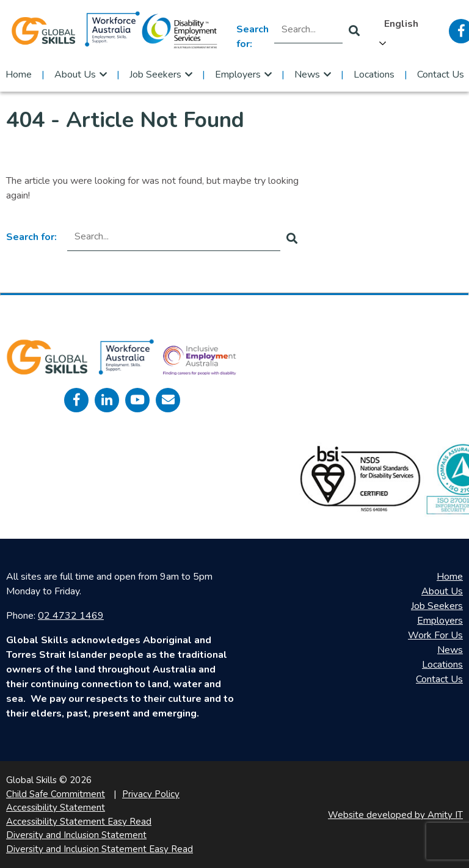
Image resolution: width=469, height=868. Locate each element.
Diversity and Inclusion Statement (76, 835)
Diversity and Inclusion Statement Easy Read (100, 849)
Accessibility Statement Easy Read (79, 822)
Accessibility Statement (56, 808)
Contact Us (441, 75)
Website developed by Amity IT (395, 815)
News (307, 75)
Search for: (253, 37)
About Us (75, 75)
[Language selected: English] (404, 31)
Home (19, 75)
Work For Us (435, 635)
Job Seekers (155, 75)
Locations (374, 75)
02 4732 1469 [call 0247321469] (71, 616)
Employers (238, 75)
